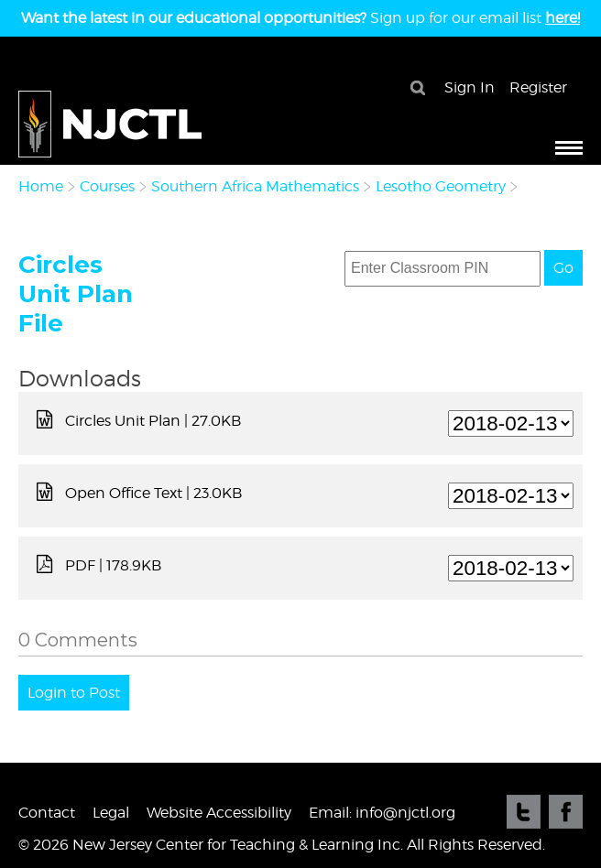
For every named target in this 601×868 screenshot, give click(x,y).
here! (563, 18)
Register (538, 87)
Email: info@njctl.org (382, 813)
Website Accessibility (219, 813)
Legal (111, 813)
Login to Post (74, 693)
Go (563, 268)
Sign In (470, 87)
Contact (47, 813)
